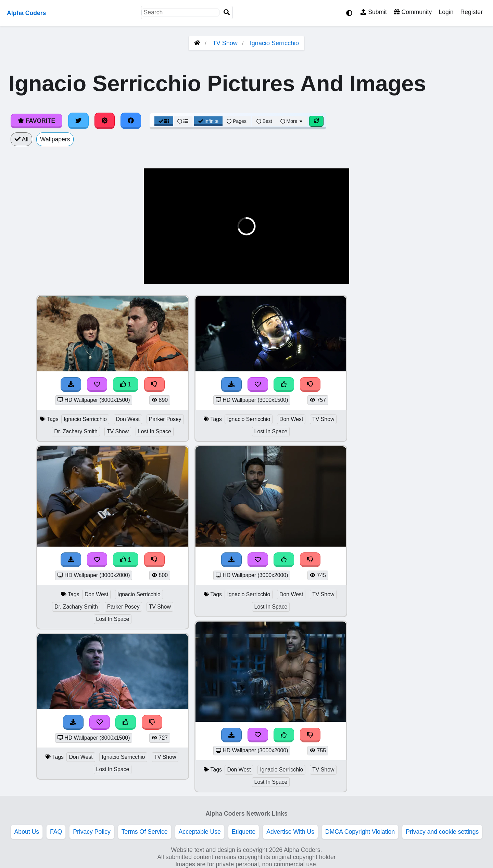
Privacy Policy (92, 832)
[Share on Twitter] (78, 121)
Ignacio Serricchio (274, 43)
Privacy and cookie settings (442, 832)
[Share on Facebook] (131, 121)
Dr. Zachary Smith (76, 431)
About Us (27, 832)
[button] (154, 275)
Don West (128, 419)
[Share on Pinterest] (105, 121)
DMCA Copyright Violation (360, 832)
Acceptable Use (200, 832)
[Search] (227, 12)
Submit (374, 12)
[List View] (183, 121)
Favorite (36, 121)
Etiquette (244, 832)
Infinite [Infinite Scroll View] (208, 121)
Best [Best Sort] (264, 121)
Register (471, 12)
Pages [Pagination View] (237, 121)
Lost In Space (155, 431)
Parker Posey (165, 419)
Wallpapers (55, 139)
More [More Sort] (292, 121)
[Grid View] (164, 121)
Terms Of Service (145, 832)
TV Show (225, 43)
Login (446, 12)
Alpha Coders (26, 13)
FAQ (56, 832)
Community (413, 12)
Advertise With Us (290, 832)
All (21, 139)
